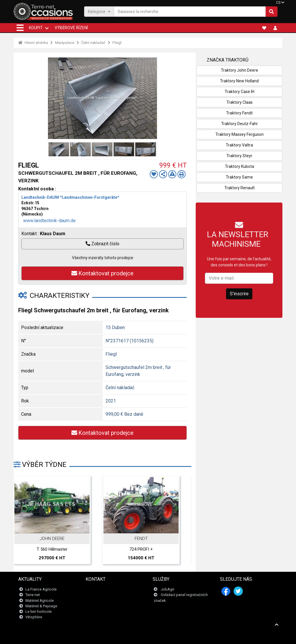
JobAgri (168, 590)
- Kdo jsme (200, 637)
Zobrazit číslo (102, 244)
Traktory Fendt (239, 113)
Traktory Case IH (239, 92)
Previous (54, 98)
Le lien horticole (39, 611)
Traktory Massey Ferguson (239, 134)
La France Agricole (41, 590)
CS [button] (278, 3)
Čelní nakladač (93, 43)
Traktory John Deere (239, 70)
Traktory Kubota (239, 166)
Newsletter (98, 595)
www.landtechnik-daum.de (49, 221)
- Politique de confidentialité (168, 637)
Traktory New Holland (239, 81)
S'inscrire (239, 294)
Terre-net (33, 595)
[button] (20, 28)
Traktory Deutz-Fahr (239, 124)
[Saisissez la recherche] (190, 12)
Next (151, 98)
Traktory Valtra (239, 145)
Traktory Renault (239, 188)
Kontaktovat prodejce (102, 273)
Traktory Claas (239, 102)
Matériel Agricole (40, 601)
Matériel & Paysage (41, 606)
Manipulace (65, 43)
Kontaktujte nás (102, 590)
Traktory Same (239, 177)
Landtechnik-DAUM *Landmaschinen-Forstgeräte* (70, 197)
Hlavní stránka (33, 43)
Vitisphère (34, 617)
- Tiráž (140, 637)
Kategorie (99, 11)
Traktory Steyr (239, 156)
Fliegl (117, 43)
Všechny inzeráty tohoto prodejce (103, 258)
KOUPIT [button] (36, 28)
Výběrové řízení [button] (71, 28)
